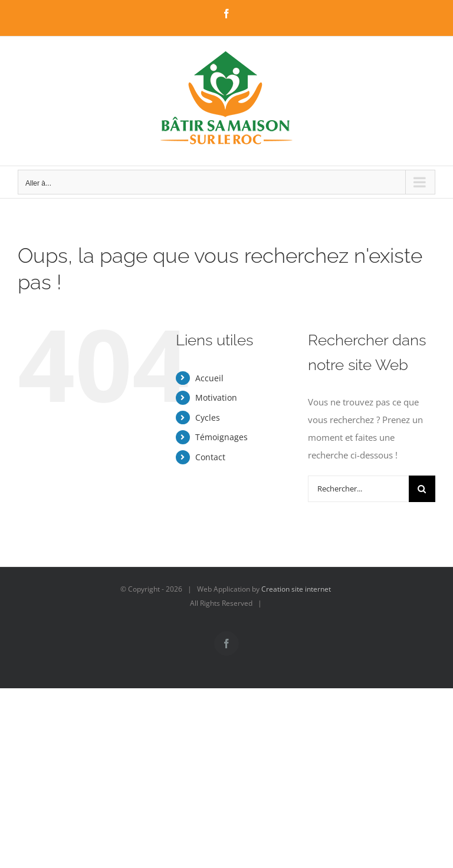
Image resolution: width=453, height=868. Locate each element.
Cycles (208, 418)
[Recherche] (422, 489)
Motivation (216, 397)
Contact (210, 457)
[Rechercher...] (358, 489)
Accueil (209, 378)
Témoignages (221, 437)
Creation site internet (296, 589)
